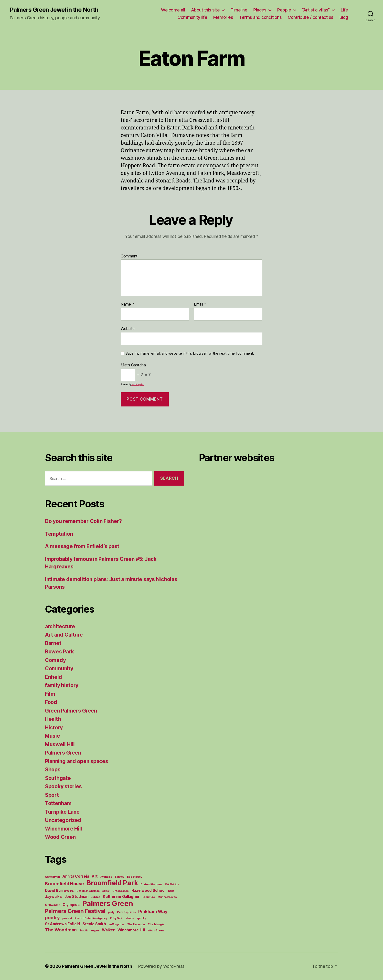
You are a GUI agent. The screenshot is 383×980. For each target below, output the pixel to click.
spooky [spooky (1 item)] (141, 918)
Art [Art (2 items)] (95, 876)
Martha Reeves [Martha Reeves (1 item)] (167, 897)
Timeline (239, 10)
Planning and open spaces (77, 761)
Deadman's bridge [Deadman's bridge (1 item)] (88, 891)
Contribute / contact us (311, 17)
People (284, 10)
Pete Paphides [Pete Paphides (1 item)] (126, 912)
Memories (223, 17)
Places (260, 10)
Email (200, 304)
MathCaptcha (138, 384)
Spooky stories (63, 786)
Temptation (59, 534)
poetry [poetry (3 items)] (52, 917)
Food (51, 702)
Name (127, 304)
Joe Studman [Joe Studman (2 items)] (76, 897)
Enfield (53, 677)
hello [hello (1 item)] (171, 891)
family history (62, 685)
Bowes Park (59, 652)
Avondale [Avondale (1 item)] (106, 877)
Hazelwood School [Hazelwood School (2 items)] (149, 890)
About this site (205, 10)
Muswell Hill (60, 744)
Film (50, 694)
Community (59, 668)
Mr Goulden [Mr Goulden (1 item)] (52, 905)
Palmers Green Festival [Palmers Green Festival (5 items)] (75, 911)
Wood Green (60, 837)
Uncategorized (63, 820)
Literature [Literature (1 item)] (149, 897)
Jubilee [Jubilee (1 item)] (96, 897)
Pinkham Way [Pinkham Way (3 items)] (153, 911)
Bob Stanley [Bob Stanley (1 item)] (135, 877)
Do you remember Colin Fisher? (83, 521)
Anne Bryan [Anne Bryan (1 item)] (52, 877)
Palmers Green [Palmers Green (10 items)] (108, 903)
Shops (53, 770)
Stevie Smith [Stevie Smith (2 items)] (94, 924)
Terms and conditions (260, 17)
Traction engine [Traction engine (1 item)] (89, 931)
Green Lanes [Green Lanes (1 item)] (121, 891)
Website (128, 329)
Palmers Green (63, 753)
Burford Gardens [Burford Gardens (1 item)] (151, 884)
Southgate (58, 778)
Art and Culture (64, 635)
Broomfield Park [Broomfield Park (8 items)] (112, 883)
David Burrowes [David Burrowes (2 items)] (59, 890)
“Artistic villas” (316, 10)
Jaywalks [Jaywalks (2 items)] (53, 897)
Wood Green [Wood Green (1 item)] (156, 931)
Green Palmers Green (71, 711)
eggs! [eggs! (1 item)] (106, 891)
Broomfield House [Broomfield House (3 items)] (64, 884)
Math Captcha (133, 365)
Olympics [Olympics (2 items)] (71, 905)
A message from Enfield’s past (82, 546)
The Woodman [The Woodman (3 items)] (61, 930)
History (54, 728)
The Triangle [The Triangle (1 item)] (156, 924)
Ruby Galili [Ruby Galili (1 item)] (117, 918)
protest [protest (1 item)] (67, 918)
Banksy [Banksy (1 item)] (120, 877)
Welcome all (173, 10)
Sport (52, 795)
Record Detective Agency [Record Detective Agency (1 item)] (91, 918)
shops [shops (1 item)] (130, 918)
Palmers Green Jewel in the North (54, 10)
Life (344, 10)
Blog (344, 17)
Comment (129, 256)
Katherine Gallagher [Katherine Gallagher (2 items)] (121, 897)
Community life (192, 17)
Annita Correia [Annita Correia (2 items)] (76, 876)
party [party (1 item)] (111, 912)
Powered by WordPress (161, 966)
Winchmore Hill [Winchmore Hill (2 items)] (131, 930)
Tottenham (58, 803)
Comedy (55, 660)
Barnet (53, 643)
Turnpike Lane (62, 812)
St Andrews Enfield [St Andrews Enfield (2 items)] (62, 924)
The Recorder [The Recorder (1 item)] (136, 924)
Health (53, 719)
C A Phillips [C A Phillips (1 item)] (172, 884)
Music (52, 736)
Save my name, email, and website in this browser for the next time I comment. (190, 353)
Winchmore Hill (64, 829)
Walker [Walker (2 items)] (108, 930)
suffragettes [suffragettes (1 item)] (117, 924)
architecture (60, 626)
